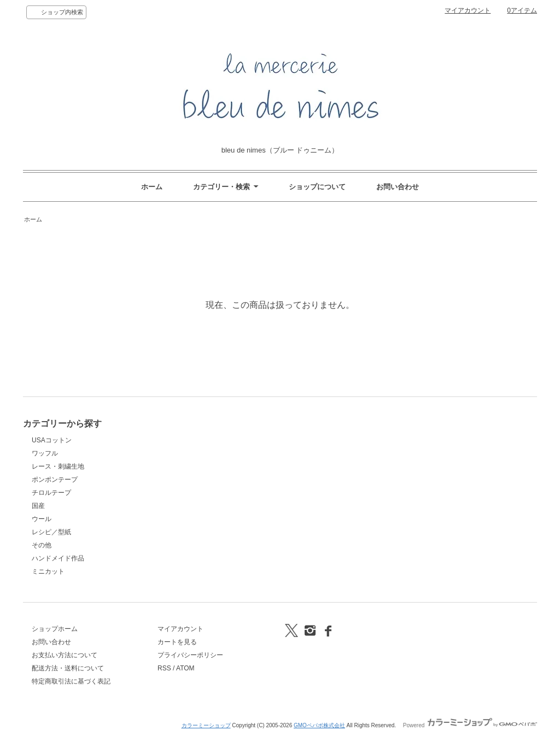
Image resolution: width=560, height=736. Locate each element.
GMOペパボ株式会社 (319, 725)
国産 (38, 506)
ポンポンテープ (55, 480)
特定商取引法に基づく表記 (71, 681)
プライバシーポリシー (190, 655)
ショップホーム (55, 629)
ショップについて (317, 187)
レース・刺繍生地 (58, 466)
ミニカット (48, 571)
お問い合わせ (398, 187)
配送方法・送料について (68, 668)
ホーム (152, 187)
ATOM (185, 668)
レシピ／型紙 (51, 532)
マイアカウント (468, 10)
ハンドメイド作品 (58, 558)
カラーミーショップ (206, 725)
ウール (42, 519)
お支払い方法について (65, 655)
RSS (164, 668)
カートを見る (177, 642)
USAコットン (52, 440)
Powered (470, 725)
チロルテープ (51, 493)
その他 (42, 545)
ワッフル (45, 453)
